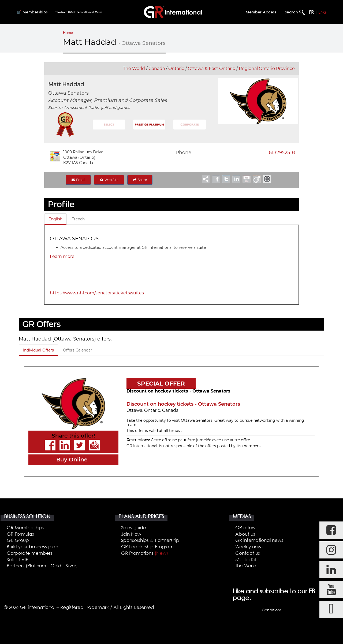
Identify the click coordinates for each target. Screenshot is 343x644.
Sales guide (134, 528)
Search (292, 12)
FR (311, 12)
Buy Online (72, 460)
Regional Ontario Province (267, 69)
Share (140, 180)
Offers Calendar (78, 350)
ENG (322, 12)
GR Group (18, 540)
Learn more (62, 256)
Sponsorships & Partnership (150, 540)
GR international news (259, 540)
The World (134, 69)
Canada (157, 69)
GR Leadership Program (147, 547)
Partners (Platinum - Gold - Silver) (42, 566)
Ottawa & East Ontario (212, 69)
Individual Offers (38, 350)
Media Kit (246, 559)
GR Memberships (25, 528)
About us (245, 534)
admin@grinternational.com (78, 12)
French (78, 219)
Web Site (109, 180)
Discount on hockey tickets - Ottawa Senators (183, 404)
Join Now (131, 534)
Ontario (176, 69)
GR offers (245, 528)
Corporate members (29, 553)
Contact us (248, 553)
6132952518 (282, 153)
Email (78, 180)
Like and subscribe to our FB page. (274, 595)
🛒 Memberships (32, 12)
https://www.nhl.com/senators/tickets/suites (97, 293)
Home (68, 33)
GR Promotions (145, 553)
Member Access (261, 12)
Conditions (272, 610)
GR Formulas (20, 534)
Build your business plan (32, 547)
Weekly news (249, 547)
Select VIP (18, 559)
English (55, 219)
